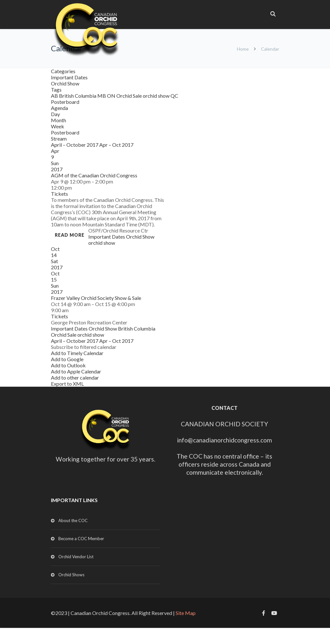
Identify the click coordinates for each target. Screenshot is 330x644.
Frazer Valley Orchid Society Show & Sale (96, 298)
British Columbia (78, 96)
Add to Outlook (68, 365)
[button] (84, 347)
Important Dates (69, 77)
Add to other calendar (75, 377)
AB (55, 96)
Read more (70, 235)
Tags (56, 89)
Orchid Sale (130, 96)
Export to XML (67, 384)
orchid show (157, 96)
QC (174, 96)
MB (102, 96)
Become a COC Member (81, 539)
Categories (63, 71)
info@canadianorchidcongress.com (224, 440)
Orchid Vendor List (76, 557)
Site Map (186, 613)
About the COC (73, 520)
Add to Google (67, 359)
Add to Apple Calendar (76, 371)
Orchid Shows (71, 575)
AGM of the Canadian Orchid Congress (94, 175)
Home (243, 49)
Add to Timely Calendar (77, 353)
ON (112, 96)
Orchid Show (65, 83)
